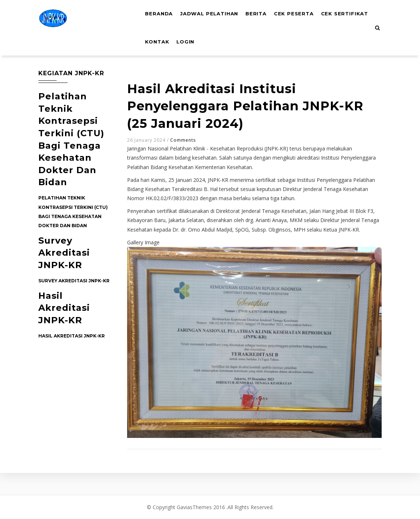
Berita (262, 16)
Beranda (160, 16)
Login (245, 47)
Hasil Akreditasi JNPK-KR (64, 308)
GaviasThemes (194, 507)
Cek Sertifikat (170, 47)
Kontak (215, 47)
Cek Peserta (301, 16)
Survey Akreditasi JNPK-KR (64, 253)
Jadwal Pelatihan (213, 16)
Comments (183, 140)
